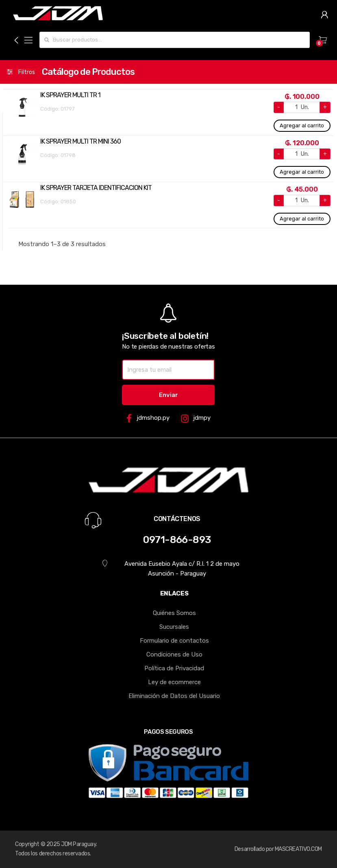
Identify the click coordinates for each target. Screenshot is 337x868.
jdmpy (196, 418)
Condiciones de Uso (174, 654)
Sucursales (174, 627)
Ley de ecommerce (174, 682)
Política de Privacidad (174, 668)
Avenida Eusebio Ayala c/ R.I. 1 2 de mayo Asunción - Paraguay (171, 568)
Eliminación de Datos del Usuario (174, 696)
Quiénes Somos (174, 613)
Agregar (302, 126)
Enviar (168, 395)
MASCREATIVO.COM (298, 849)
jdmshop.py (148, 418)
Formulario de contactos (174, 641)
